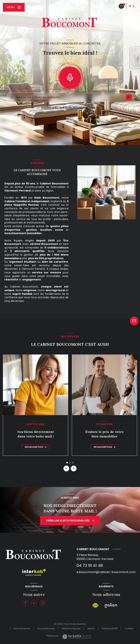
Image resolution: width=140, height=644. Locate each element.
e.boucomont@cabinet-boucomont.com (106, 572)
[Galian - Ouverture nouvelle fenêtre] (111, 606)
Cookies (129, 629)
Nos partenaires (46, 628)
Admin (91, 628)
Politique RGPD (110, 628)
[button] (74, 468)
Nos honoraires (22, 628)
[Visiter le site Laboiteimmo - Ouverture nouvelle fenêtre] (77, 637)
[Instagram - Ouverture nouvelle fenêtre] (43, 603)
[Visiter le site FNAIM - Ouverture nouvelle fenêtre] (95, 605)
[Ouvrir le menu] (14, 7)
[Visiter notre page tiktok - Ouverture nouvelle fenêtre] (34, 603)
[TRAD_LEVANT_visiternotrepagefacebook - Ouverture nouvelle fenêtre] (25, 603)
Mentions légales (71, 628)
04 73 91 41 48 (90, 565)
